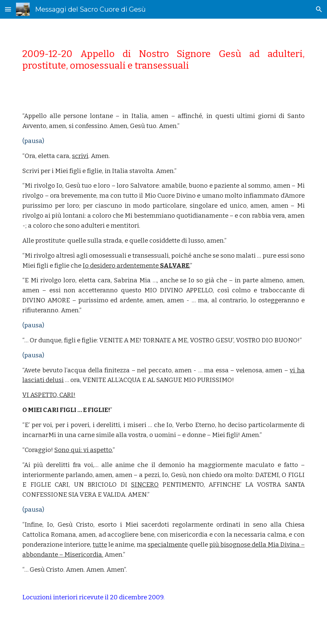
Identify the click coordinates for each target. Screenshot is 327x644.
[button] (8, 9)
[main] (163, 60)
